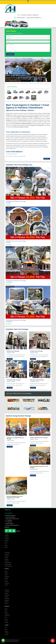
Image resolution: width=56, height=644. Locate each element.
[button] (53, 641)
